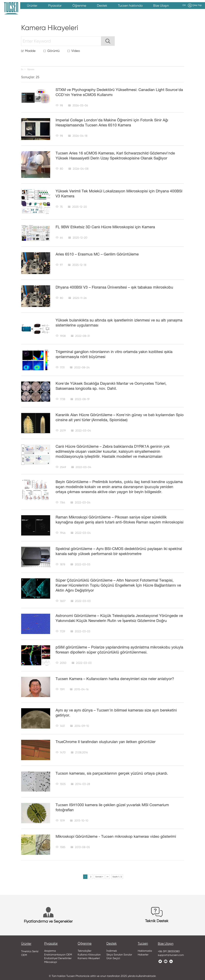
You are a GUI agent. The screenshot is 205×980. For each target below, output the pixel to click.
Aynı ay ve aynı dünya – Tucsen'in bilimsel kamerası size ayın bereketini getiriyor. (118, 709)
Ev (22, 69)
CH (185, 5)
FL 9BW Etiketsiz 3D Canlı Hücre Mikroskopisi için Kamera (102, 227)
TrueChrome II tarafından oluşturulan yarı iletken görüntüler (102, 741)
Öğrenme (31, 69)
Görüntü (51, 51)
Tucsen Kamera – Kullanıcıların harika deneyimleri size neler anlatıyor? (110, 678)
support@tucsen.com (172, 954)
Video (72, 51)
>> (108, 875)
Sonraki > (100, 875)
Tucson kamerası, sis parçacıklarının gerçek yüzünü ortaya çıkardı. (106, 772)
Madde (29, 51)
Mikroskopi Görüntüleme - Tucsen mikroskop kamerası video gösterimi (110, 836)
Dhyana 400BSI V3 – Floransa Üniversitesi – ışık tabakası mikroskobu (109, 287)
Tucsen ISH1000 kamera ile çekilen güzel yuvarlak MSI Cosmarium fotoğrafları (117, 804)
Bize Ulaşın (169, 942)
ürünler (26, 942)
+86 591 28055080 (171, 950)
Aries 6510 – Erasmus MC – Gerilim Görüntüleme (94, 254)
